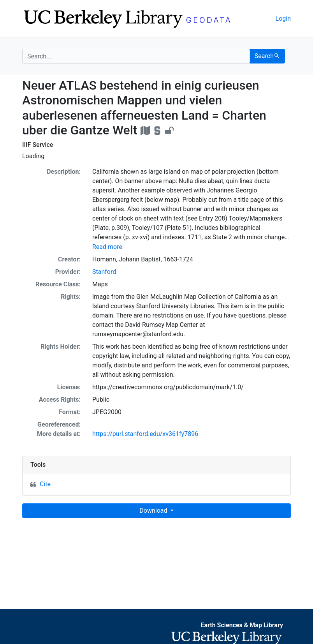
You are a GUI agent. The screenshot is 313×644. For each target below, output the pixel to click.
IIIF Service (38, 145)
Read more (107, 247)
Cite (45, 484)
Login (283, 19)
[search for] (136, 56)
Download (154, 511)
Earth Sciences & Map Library (242, 625)
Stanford (104, 272)
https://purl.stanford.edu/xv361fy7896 (145, 434)
